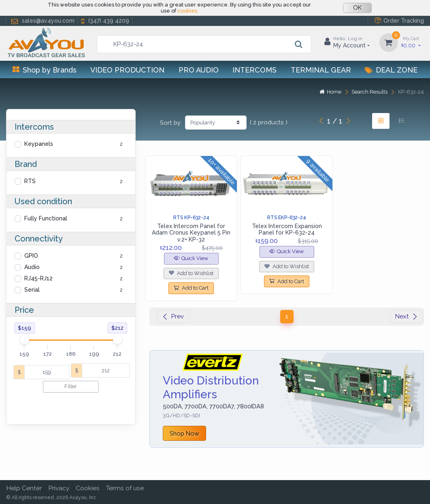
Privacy (59, 488)
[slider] (24, 340)
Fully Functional (46, 218)
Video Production (127, 70)
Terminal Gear (321, 70)
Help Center (24, 488)
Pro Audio (199, 70)
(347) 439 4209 (104, 21)
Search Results (369, 92)
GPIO (31, 256)
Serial (32, 290)
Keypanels (39, 144)
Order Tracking (399, 20)
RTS (30, 181)
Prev (173, 316)
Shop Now (184, 433)
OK (357, 8)
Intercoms (254, 70)
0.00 (411, 42)
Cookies (88, 488)
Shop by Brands (45, 70)
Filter (71, 386)
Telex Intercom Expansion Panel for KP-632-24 (287, 230)
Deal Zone (391, 70)
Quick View (191, 258)
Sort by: (171, 123)
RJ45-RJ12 (38, 278)
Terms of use (125, 488)
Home (330, 92)
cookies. (188, 11)
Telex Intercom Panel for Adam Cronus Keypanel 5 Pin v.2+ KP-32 (191, 233)
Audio (32, 267)
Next (407, 316)
